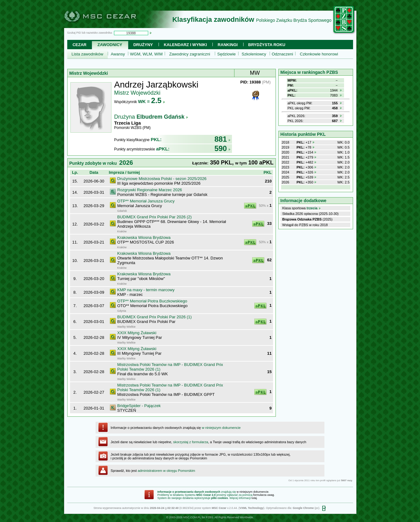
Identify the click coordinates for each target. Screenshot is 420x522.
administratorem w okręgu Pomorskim (166, 471)
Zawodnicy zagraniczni (190, 54)
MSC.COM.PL (192, 517)
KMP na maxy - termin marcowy (146, 290)
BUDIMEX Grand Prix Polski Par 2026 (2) (155, 217)
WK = (151, 101)
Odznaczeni (283, 54)
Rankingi (228, 45)
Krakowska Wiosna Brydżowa (144, 237)
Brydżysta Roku (267, 45)
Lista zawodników (87, 54)
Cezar (80, 45)
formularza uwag (264, 495)
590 (223, 148)
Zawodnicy (110, 45)
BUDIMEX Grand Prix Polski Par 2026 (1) (155, 317)
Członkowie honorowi (319, 54)
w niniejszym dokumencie (221, 428)
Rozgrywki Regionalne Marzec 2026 (150, 190)
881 (223, 139)
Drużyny (143, 45)
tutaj (254, 498)
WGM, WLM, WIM (146, 54)
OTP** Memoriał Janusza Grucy (146, 201)
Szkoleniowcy (254, 54)
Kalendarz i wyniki (185, 45)
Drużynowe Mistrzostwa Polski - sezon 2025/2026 (162, 179)
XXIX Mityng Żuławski (137, 333)
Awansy (118, 54)
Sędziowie (227, 54)
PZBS (210, 517)
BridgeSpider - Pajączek (139, 406)
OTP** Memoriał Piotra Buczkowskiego (152, 301)
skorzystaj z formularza (191, 442)
